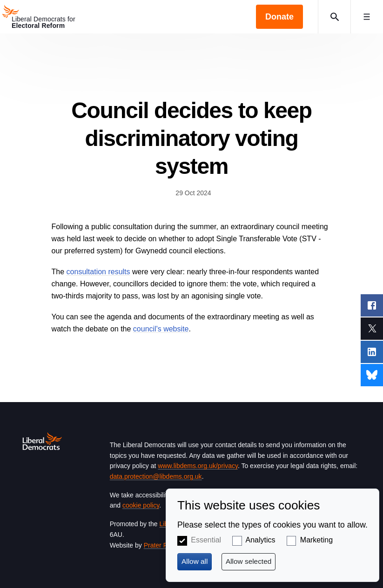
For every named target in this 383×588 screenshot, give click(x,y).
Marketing (316, 540)
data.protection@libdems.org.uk (156, 476)
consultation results (98, 272)
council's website (161, 329)
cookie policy (141, 505)
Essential (206, 540)
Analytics (261, 540)
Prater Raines (164, 545)
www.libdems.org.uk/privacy (198, 466)
